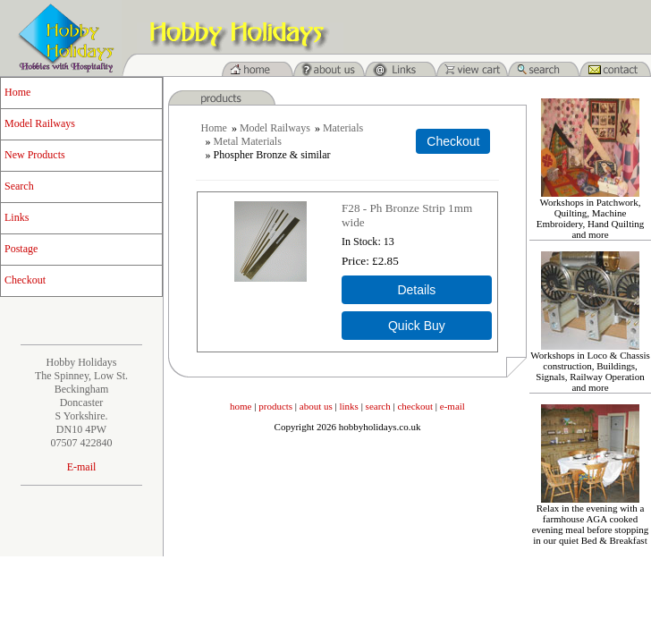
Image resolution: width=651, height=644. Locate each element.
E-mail (82, 467)
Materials (343, 128)
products (275, 406)
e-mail (452, 406)
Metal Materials (248, 141)
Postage (21, 249)
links (349, 406)
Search (19, 186)
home (241, 406)
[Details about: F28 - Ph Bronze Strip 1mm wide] (417, 290)
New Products (35, 155)
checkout (415, 406)
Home (17, 92)
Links (17, 217)
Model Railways (40, 123)
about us (316, 406)
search (378, 406)
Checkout (25, 280)
